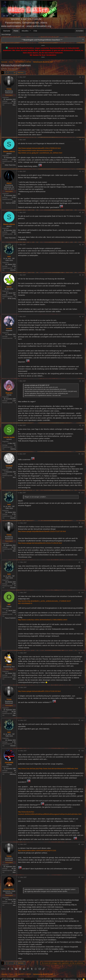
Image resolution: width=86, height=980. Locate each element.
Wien (14, 105)
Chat (35, 31)
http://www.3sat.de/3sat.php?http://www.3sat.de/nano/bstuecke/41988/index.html (48, 768)
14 (14, 73)
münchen (13, 270)
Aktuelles (25, 31)
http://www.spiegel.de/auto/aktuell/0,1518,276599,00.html (39, 148)
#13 (83, 562)
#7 (83, 317)
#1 (83, 77)
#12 (83, 523)
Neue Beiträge (6, 34)
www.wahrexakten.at (13, 26)
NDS (14, 477)
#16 (83, 687)
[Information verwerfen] (83, 40)
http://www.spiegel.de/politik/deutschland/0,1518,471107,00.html (42, 531)
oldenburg (13, 774)
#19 (83, 844)
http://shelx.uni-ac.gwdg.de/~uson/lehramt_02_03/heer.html (40, 153)
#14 (83, 593)
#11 (83, 493)
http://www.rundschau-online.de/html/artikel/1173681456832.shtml (43, 620)
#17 (83, 720)
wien (14, 905)
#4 (83, 212)
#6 (83, 275)
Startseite (7, 31)
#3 (83, 171)
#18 (83, 751)
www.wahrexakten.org (39, 26)
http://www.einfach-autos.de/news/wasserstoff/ (35, 150)
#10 (83, 454)
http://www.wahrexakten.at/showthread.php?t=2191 (37, 850)
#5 (83, 245)
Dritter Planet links (10, 165)
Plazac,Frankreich (10, 618)
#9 (83, 425)
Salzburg (13, 449)
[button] (30, 31)
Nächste (20, 73)
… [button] (11, 73)
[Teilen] (80, 77)
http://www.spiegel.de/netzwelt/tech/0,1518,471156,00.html (40, 543)
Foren (16, 31)
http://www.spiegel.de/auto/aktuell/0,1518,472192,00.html (39, 691)
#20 (83, 877)
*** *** (42, 40)
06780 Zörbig (12, 299)
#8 (83, 381)
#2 (83, 140)
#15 (83, 653)
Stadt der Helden (11, 203)
